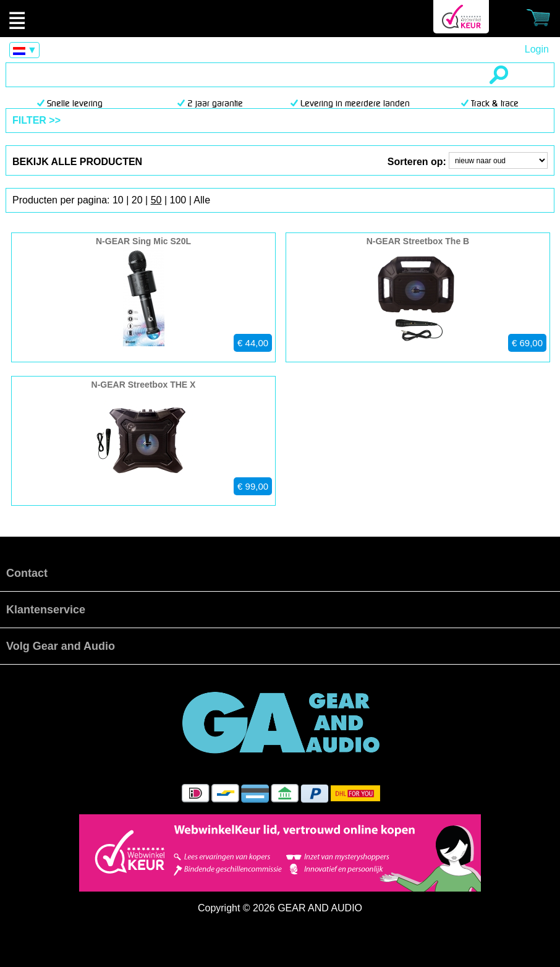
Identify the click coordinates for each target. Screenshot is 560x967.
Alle (202, 200)
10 (118, 200)
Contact (27, 573)
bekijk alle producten (77, 162)
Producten (280, 19)
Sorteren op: (417, 162)
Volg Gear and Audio (61, 646)
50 (156, 200)
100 (178, 200)
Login (537, 49)
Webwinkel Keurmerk (461, 17)
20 (137, 200)
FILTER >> (36, 120)
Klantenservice (46, 610)
